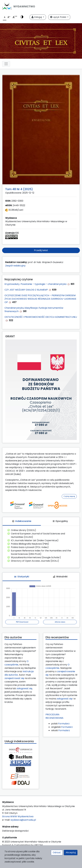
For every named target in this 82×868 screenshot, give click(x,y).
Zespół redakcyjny (16, 266)
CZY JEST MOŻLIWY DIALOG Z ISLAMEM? (26, 290)
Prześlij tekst (41, 250)
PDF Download (22, 622)
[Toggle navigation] (6, 64)
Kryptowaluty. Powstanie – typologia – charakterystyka (35, 284)
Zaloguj (37, 17)
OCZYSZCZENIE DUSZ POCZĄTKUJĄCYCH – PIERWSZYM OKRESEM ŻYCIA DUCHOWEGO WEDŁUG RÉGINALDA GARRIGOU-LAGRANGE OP (40, 299)
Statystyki (22, 577)
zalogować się (24, 688)
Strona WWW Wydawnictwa (18, 816)
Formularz (64, 724)
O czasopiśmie (17, 663)
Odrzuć (57, 852)
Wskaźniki (60, 577)
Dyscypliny (60, 521)
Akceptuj (71, 852)
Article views (60, 622)
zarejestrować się (14, 678)
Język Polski (58, 17)
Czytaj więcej (69, 496)
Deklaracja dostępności (15, 831)
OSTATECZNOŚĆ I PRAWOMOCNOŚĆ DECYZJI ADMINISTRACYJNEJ (41, 317)
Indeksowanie (22, 521)
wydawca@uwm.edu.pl (23, 820)
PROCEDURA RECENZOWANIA (54, 716)
